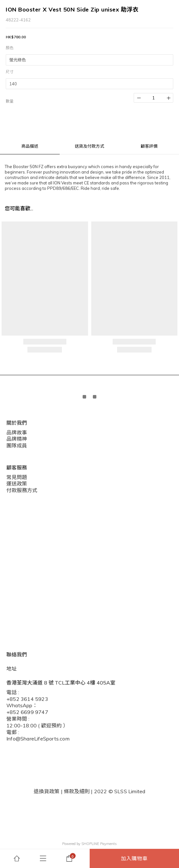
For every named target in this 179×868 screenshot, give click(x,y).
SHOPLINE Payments (99, 844)
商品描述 (30, 146)
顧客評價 (149, 146)
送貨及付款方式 (89, 146)
